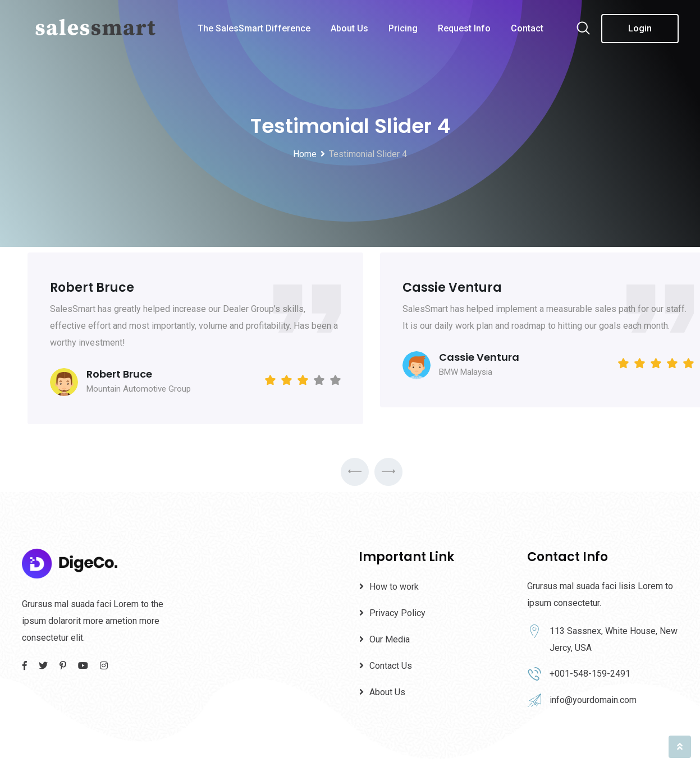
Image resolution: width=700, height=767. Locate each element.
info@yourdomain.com (593, 700)
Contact (527, 28)
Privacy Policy (397, 613)
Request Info (464, 28)
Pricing (403, 28)
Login (640, 28)
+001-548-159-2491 (590, 674)
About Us (349, 28)
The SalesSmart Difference (254, 28)
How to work (394, 587)
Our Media (390, 639)
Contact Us (391, 666)
